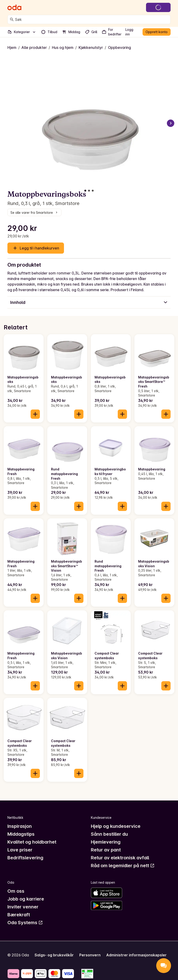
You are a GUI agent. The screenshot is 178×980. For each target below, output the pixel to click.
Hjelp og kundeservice (116, 826)
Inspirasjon (20, 826)
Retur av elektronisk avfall (120, 858)
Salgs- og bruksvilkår (54, 955)
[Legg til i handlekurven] (35, 414)
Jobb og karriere (26, 899)
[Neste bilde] (171, 123)
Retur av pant (106, 850)
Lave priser (20, 850)
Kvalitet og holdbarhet (32, 842)
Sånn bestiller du (109, 834)
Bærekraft (19, 915)
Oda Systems (25, 923)
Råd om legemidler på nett (123, 866)
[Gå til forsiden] (14, 7)
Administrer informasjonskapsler (136, 955)
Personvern (90, 955)
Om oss (16, 891)
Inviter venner (23, 907)
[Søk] (12, 19)
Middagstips (21, 834)
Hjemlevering (106, 842)
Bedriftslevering (25, 858)
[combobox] (92, 19)
